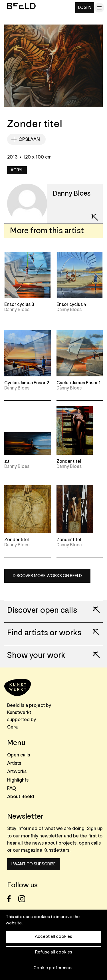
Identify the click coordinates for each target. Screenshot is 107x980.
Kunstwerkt (19, 712)
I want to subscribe (34, 864)
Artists (14, 763)
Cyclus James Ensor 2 (27, 383)
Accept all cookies (53, 937)
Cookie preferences (53, 968)
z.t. (7, 461)
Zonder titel (69, 461)
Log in (85, 8)
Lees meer (93, 606)
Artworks (17, 771)
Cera (12, 727)
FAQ (12, 788)
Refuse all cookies (54, 952)
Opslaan (29, 139)
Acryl (17, 170)
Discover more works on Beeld (47, 576)
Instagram (23, 899)
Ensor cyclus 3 (19, 305)
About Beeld (21, 797)
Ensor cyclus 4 (71, 305)
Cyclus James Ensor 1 (78, 383)
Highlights (18, 780)
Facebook (12, 899)
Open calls (19, 755)
